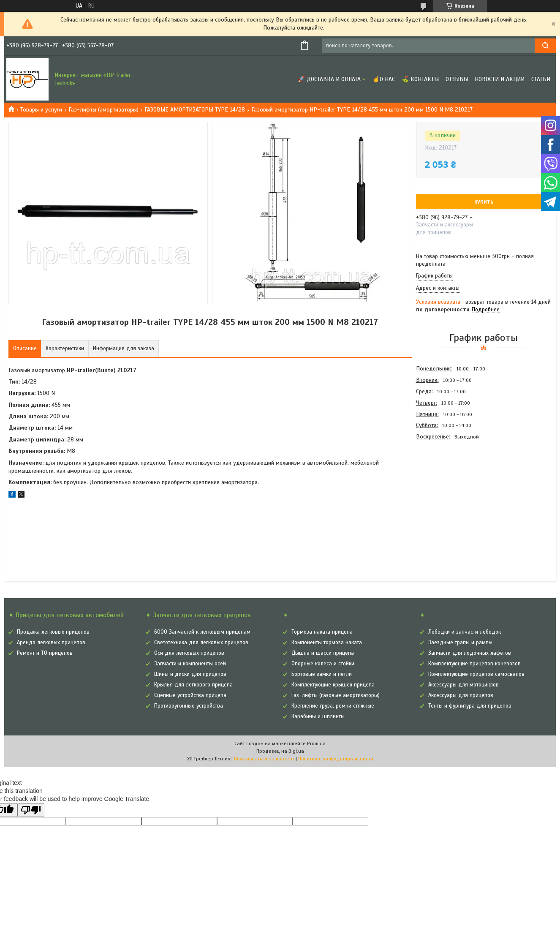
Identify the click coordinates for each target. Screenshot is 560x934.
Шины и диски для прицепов (190, 674)
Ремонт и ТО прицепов (45, 653)
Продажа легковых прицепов (53, 632)
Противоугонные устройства (189, 706)
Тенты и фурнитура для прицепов (470, 706)
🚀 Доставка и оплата (329, 79)
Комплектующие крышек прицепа (333, 685)
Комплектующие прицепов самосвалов (476, 674)
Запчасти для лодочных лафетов (470, 653)
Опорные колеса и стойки (323, 664)
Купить (484, 202)
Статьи (541, 79)
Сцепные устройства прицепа (190, 695)
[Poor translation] (31, 810)
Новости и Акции (500, 79)
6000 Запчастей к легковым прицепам (202, 632)
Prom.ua (316, 743)
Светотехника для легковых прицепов (201, 643)
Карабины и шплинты (318, 716)
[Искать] (545, 46)
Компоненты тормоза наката (327, 643)
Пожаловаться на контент (264, 759)
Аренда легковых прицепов (51, 643)
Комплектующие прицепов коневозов (474, 664)
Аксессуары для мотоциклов (463, 685)
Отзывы (457, 79)
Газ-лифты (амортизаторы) (103, 110)
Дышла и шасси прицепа (323, 653)
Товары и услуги (41, 110)
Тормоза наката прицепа (322, 632)
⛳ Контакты (420, 79)
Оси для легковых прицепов (189, 653)
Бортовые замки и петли (322, 674)
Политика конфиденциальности (336, 759)
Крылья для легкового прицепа (193, 685)
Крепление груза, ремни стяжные (333, 706)
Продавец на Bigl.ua (280, 751)
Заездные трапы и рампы (460, 643)
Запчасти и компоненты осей (190, 664)
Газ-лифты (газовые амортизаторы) (336, 695)
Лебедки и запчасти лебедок (465, 632)
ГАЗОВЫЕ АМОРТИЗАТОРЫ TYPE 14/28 (195, 110)
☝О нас (384, 79)
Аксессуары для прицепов (461, 695)
